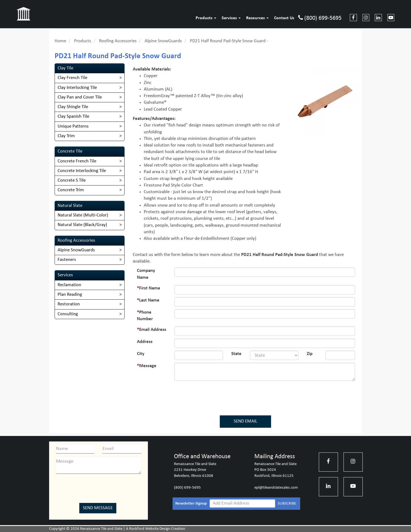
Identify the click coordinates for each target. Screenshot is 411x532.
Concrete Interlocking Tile (82, 171)
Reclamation (69, 285)
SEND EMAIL (245, 421)
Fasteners (67, 260)
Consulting (68, 314)
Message (148, 366)
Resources (257, 18)
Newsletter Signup (191, 504)
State (236, 354)
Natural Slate (70, 206)
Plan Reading (70, 295)
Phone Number (145, 316)
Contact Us (284, 18)
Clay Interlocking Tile (77, 88)
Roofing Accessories (118, 41)
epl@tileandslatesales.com (276, 488)
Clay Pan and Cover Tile (80, 97)
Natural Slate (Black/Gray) (82, 225)
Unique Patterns (73, 126)
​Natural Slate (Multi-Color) (83, 215)
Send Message (98, 508)
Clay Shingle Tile (73, 107)
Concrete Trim (71, 190)
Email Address (153, 330)
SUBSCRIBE (287, 504)
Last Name (149, 300)
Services (231, 18)
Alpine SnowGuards (163, 41)
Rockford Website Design (150, 529)
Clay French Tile (72, 78)
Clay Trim (66, 136)
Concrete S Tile (72, 180)
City (141, 354)
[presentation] (247, 397)
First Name (150, 288)
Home (60, 41)
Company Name (146, 274)
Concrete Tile (70, 151)
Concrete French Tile (77, 161)
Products (206, 18)
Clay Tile (65, 68)
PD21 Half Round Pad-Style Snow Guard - (229, 41)
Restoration (69, 304)
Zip (310, 354)
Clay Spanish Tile (73, 116)
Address (145, 342)
